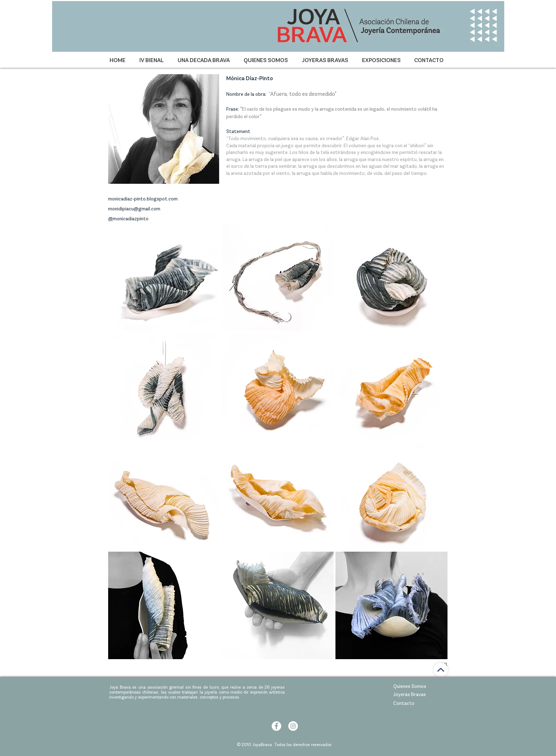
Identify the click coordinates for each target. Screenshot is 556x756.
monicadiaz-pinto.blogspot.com (143, 199)
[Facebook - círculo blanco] (276, 726)
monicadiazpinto (131, 219)
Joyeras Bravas (410, 694)
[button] (164, 278)
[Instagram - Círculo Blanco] (293, 726)
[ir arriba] (441, 670)
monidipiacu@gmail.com (134, 209)
